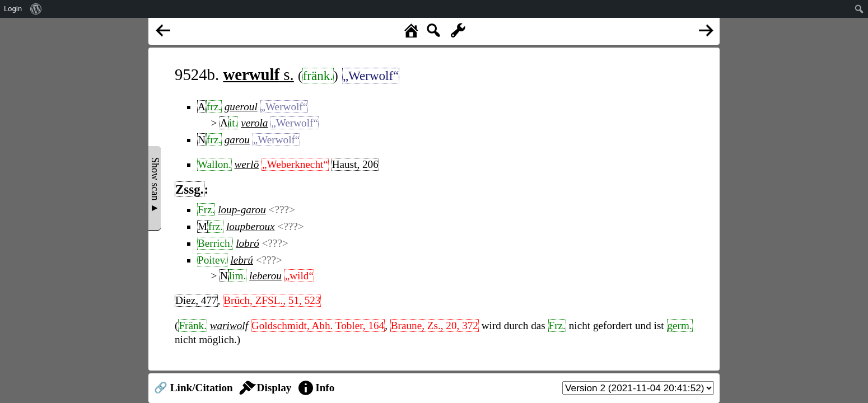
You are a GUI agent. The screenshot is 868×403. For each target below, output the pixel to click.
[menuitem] (36, 9)
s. (258, 74)
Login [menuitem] (13, 9)
